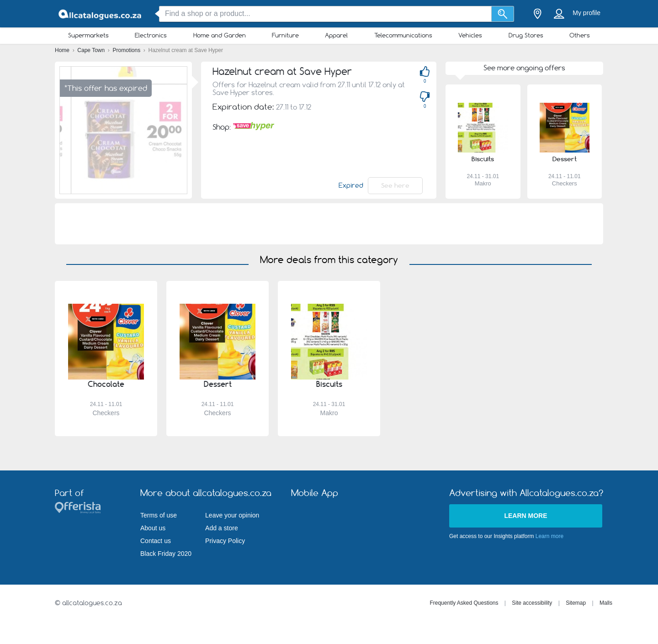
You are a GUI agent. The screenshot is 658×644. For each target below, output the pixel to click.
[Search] (503, 14)
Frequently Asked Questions (464, 603)
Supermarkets (88, 35)
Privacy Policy (225, 541)
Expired (351, 185)
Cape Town (92, 50)
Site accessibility (532, 603)
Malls (606, 603)
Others (580, 35)
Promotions (127, 50)
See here (395, 185)
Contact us (156, 541)
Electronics (151, 35)
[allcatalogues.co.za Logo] (101, 14)
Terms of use (159, 515)
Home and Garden (220, 35)
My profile (586, 13)
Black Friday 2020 (166, 554)
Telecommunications (403, 35)
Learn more (525, 516)
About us (153, 528)
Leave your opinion (232, 515)
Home (63, 50)
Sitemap (576, 603)
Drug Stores (526, 35)
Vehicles (470, 35)
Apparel (336, 35)
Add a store (222, 528)
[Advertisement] (329, 224)
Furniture (285, 35)
